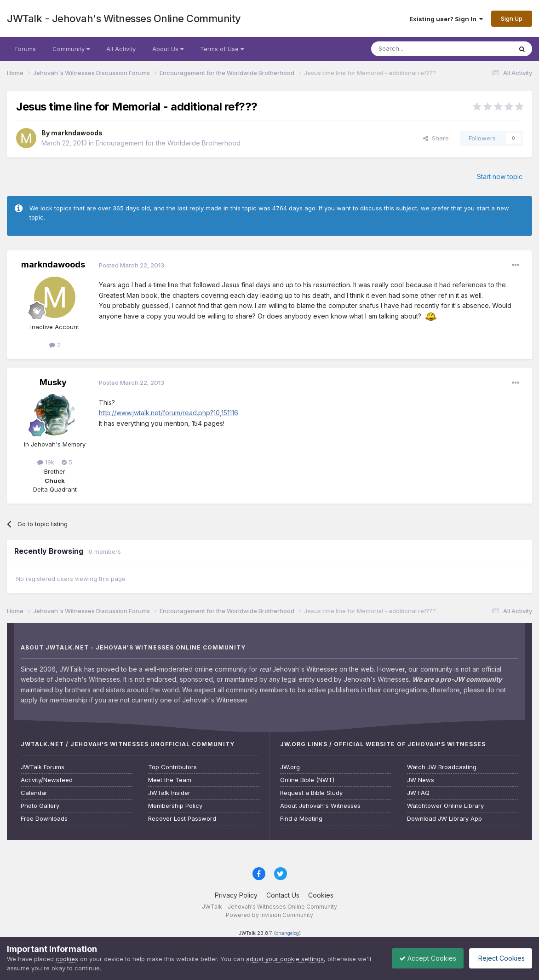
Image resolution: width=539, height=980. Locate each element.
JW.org (290, 767)
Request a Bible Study (311, 793)
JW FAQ (418, 793)
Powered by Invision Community (269, 915)
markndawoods (77, 133)
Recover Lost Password (182, 819)
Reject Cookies (498, 958)
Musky (53, 382)
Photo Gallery (40, 806)
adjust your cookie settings (285, 959)
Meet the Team (170, 780)
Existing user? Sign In (446, 19)
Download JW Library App (444, 819)
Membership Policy (175, 806)
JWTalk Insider (169, 793)
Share (436, 138)
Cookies (321, 895)
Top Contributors (172, 767)
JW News (421, 780)
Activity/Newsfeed (47, 780)
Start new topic (500, 177)
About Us (168, 49)
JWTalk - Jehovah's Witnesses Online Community (124, 18)
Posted (132, 265)
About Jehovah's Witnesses (320, 806)
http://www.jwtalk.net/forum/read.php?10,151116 (169, 413)
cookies (67, 959)
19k (46, 462)
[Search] (418, 49)
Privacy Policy (236, 895)
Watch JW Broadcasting (442, 767)
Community (71, 49)
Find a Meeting (301, 819)
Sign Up (512, 18)
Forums (26, 49)
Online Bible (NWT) (307, 780)
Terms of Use (222, 49)
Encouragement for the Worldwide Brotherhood (168, 143)
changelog (287, 933)
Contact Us (283, 895)
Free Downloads (44, 819)
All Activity (121, 49)
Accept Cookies (421, 958)
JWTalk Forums (43, 767)
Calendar (34, 793)
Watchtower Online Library (445, 806)
